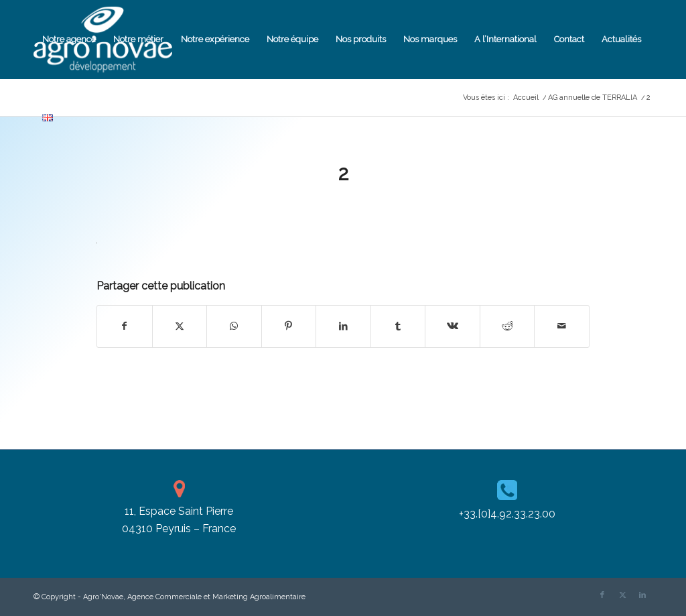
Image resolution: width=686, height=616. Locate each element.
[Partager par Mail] (562, 326)
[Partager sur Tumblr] (398, 326)
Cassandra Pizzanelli (387, 202)
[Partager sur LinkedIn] (343, 326)
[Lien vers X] (622, 595)
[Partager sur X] (180, 326)
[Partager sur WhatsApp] (234, 326)
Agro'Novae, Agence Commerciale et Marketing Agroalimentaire (194, 597)
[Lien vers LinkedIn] (642, 595)
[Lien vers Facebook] (602, 595)
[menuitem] (69, 40)
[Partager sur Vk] (453, 326)
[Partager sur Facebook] (125, 326)
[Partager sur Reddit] (507, 326)
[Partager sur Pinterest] (289, 326)
